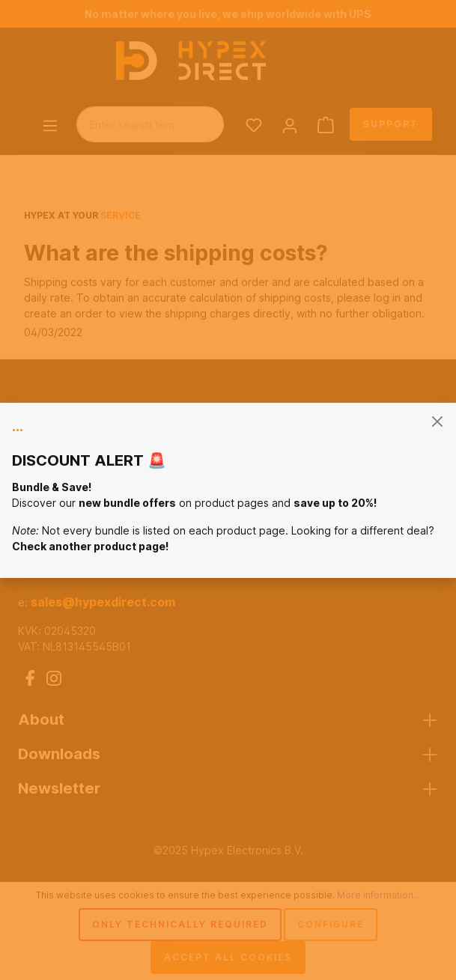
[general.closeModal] (437, 422)
